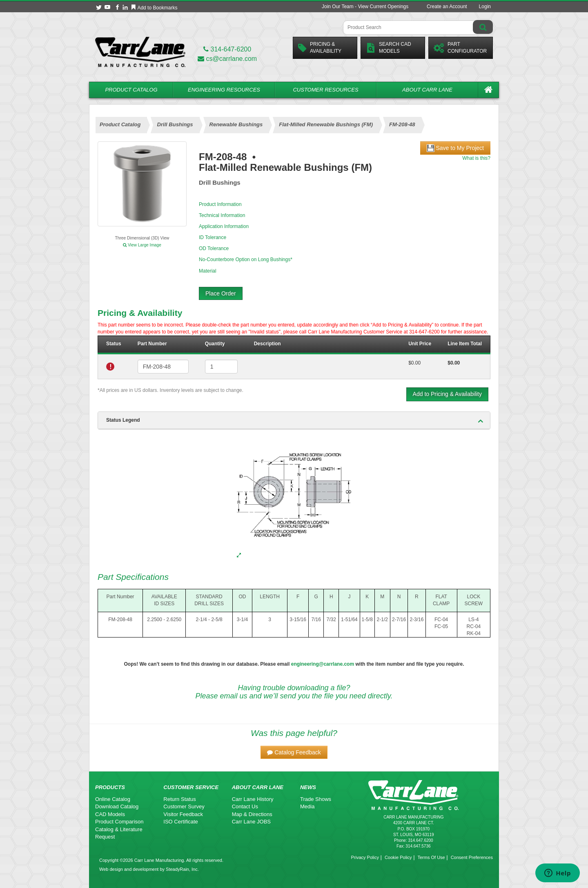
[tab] (294, 421)
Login (485, 7)
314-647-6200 (227, 49)
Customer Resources (325, 90)
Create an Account (447, 7)
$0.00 (414, 363)
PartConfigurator (460, 48)
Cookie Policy (398, 857)
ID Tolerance (213, 237)
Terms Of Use (431, 857)
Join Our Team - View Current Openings (365, 7)
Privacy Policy (365, 857)
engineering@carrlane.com (323, 664)
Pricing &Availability (320, 48)
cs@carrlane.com (227, 59)
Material (208, 271)
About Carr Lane (427, 90)
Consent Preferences (472, 857)
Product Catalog (131, 90)
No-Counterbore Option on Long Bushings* (246, 259)
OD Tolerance (214, 248)
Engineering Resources (224, 90)
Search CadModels (389, 48)
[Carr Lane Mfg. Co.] (140, 52)
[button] (294, 752)
